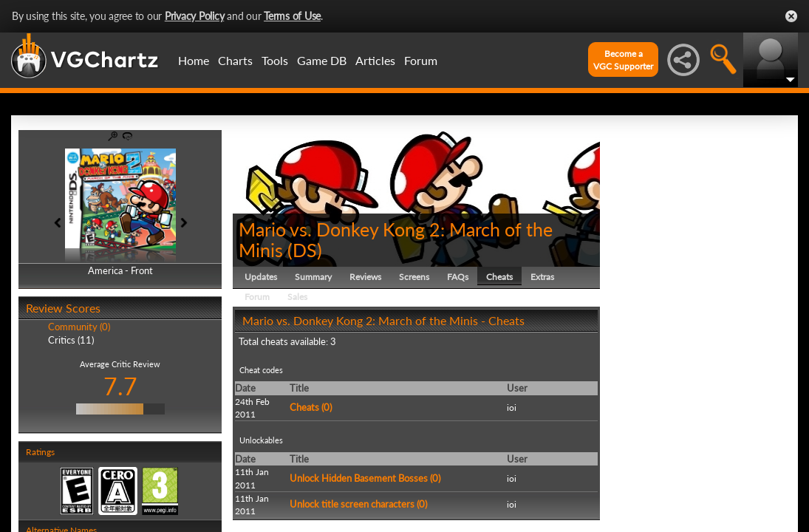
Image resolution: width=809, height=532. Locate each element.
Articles (375, 60)
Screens (414, 277)
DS (305, 250)
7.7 (120, 386)
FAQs (458, 277)
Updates (261, 277)
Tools (275, 60)
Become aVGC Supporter (623, 60)
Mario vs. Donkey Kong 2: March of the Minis (396, 239)
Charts (235, 60)
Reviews (365, 277)
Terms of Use (292, 16)
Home (194, 60)
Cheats (499, 277)
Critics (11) (71, 340)
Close (791, 16)
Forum (421, 60)
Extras (542, 277)
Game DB (322, 60)
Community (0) (79, 327)
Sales (297, 297)
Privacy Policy (195, 16)
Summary (313, 277)
